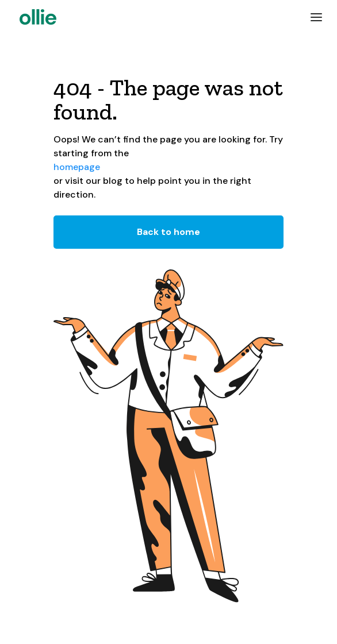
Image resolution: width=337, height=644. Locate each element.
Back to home (168, 232)
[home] (35, 17)
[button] (316, 17)
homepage (77, 167)
